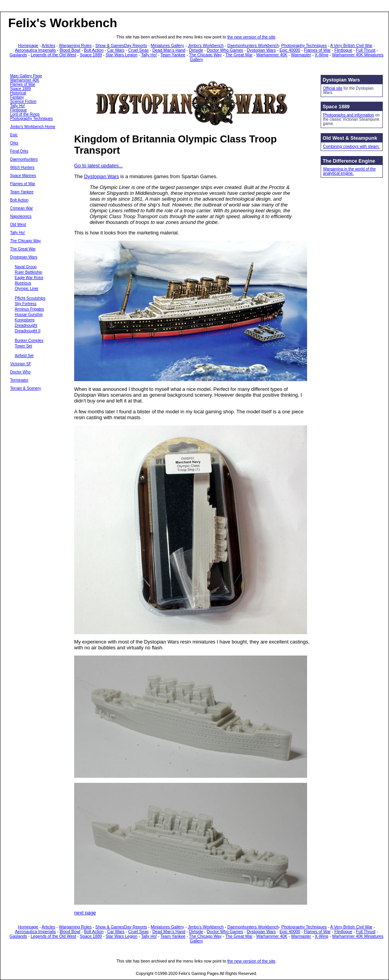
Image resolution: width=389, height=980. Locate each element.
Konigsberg (25, 320)
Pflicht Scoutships (30, 298)
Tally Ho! (149, 55)
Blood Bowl (70, 50)
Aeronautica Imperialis (36, 50)
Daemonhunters (24, 159)
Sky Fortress (26, 304)
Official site (333, 88)
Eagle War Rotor (29, 278)
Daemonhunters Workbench (253, 45)
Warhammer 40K (272, 55)
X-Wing (322, 55)
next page (85, 913)
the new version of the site (251, 37)
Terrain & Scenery (25, 388)
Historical (18, 93)
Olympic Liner (27, 289)
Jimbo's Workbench (206, 45)
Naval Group (26, 267)
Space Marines (23, 176)
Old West (18, 225)
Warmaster (301, 55)
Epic (14, 135)
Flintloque (343, 50)
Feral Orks (19, 151)
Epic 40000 (290, 50)
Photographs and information (348, 115)
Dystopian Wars (261, 50)
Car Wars (116, 50)
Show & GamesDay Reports (121, 45)
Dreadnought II (28, 331)
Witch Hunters (22, 167)
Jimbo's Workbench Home (33, 127)
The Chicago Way (205, 55)
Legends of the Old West (53, 55)
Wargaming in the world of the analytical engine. (349, 171)
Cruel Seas (138, 50)
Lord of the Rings (25, 114)
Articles (48, 45)
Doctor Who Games (225, 50)
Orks (14, 143)
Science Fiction (23, 101)
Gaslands (18, 55)
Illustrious (23, 283)
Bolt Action (94, 50)
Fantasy (17, 97)
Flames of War (317, 50)
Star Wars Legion (122, 55)
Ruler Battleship (29, 272)
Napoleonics (21, 216)
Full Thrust (366, 50)
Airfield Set (24, 356)
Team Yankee (173, 55)
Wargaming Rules (75, 45)
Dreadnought (26, 325)
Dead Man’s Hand (169, 50)
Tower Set (23, 346)
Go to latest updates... (98, 166)
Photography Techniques (304, 45)
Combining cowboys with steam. (351, 147)
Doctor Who (20, 372)
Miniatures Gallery (167, 45)
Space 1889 (91, 55)
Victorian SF (21, 364)
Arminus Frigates (30, 309)
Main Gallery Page (26, 76)
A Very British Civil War (352, 45)
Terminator (19, 380)
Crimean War (22, 208)
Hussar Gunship (29, 315)
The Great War (239, 55)
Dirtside (196, 50)
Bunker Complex (29, 341)
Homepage (28, 45)
